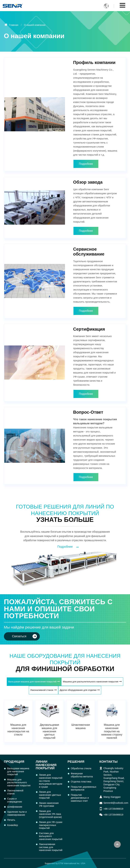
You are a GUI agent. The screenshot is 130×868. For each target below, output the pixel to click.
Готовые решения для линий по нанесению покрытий (65, 513)
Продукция (14, 762)
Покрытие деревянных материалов (83, 788)
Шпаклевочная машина (80, 726)
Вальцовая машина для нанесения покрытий (18, 771)
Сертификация (89, 329)
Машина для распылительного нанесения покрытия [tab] (90, 682)
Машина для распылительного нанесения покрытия (19, 783)
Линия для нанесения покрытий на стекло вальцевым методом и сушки (51, 781)
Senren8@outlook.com (116, 803)
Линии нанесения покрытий (46, 765)
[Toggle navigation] (122, 5)
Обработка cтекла (81, 768)
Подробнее (86, 164)
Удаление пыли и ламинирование (17, 813)
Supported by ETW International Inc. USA (65, 863)
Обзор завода (88, 182)
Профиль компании (94, 62)
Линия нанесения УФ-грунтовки (49, 805)
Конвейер (13, 825)
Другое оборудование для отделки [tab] (78, 690)
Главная (11, 25)
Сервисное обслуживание (89, 252)
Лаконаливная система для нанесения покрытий (51, 847)
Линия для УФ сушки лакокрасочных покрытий (51, 825)
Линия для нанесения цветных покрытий (50, 795)
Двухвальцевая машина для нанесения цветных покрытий (49, 731)
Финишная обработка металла (82, 775)
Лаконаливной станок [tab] (42, 690)
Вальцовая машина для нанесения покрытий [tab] (32, 682)
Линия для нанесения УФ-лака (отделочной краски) (50, 814)
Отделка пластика (81, 782)
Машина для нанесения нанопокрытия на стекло (18, 730)
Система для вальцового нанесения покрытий (51, 836)
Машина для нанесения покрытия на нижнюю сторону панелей (112, 731)
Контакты (109, 762)
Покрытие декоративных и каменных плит (80, 798)
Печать (11, 820)
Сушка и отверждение (15, 800)
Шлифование (15, 807)
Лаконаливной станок (15, 792)
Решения (76, 762)
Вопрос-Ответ (88, 412)
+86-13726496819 (113, 809)
